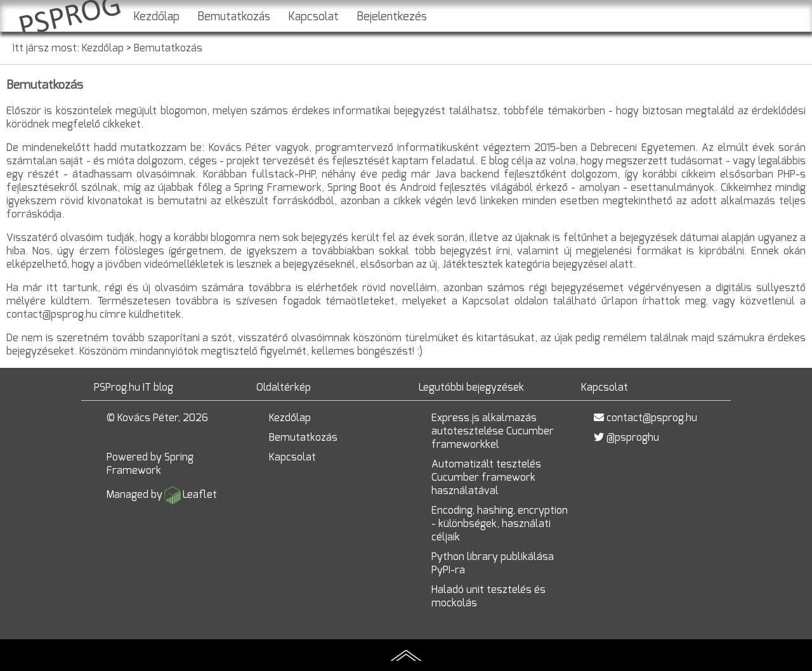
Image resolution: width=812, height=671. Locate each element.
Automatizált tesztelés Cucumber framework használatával (486, 477)
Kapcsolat (313, 16)
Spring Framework (150, 464)
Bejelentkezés (392, 16)
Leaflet (200, 494)
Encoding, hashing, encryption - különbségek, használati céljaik (500, 524)
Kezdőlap (156, 16)
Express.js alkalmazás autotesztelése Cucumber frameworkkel (493, 431)
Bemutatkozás (234, 16)
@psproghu (633, 437)
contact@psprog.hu (652, 418)
